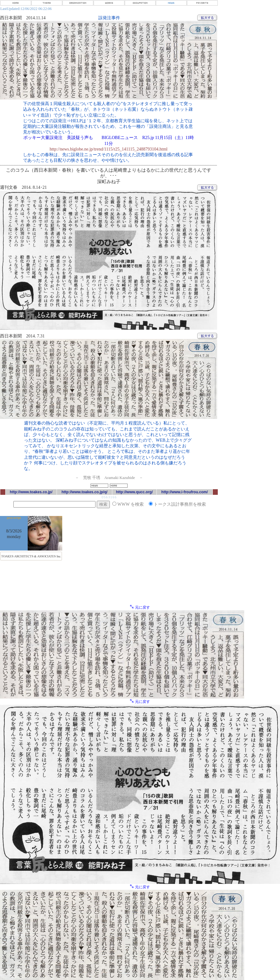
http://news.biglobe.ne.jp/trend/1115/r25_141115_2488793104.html (108, 149)
